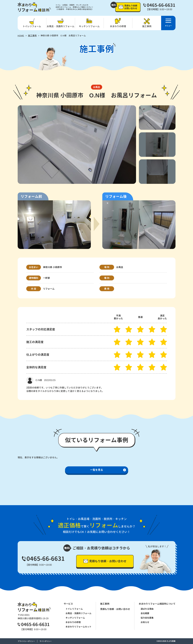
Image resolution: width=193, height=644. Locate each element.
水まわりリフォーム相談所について (157, 604)
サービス (68, 604)
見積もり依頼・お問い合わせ (115, 609)
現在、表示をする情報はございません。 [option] (38, 457)
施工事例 (32, 36)
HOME (21, 36)
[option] (77, 145)
